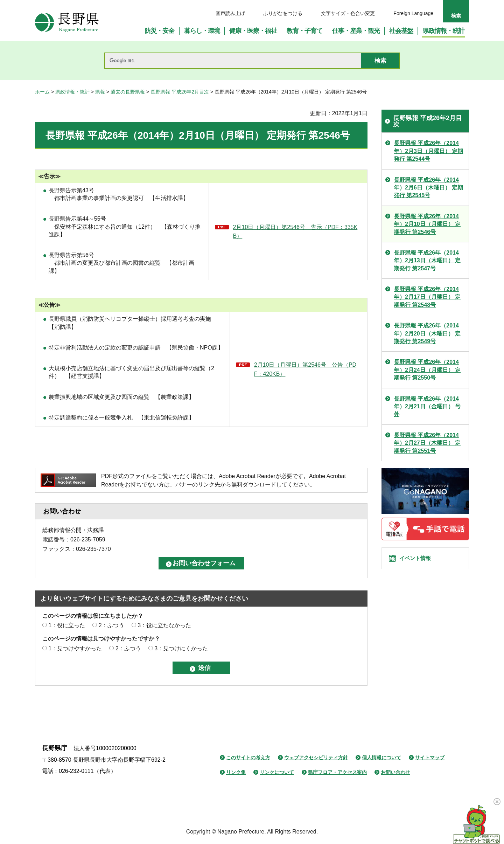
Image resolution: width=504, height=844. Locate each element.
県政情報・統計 (72, 92)
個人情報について (381, 757)
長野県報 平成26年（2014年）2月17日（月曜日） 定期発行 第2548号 (427, 297)
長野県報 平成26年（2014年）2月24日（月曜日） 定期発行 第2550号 (427, 370)
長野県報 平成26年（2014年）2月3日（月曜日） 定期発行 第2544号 (428, 151)
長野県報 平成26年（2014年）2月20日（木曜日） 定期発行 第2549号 (427, 333)
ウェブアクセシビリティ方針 (316, 757)
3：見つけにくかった (181, 648)
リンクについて (277, 772)
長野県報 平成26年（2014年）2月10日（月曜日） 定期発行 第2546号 (427, 224)
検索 (456, 16)
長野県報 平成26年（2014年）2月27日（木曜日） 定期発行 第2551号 (427, 443)
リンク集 (236, 772)
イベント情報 (420, 562)
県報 (100, 92)
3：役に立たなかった (164, 625)
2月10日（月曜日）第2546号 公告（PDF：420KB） (305, 369)
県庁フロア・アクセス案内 (337, 772)
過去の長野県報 (128, 92)
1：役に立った (67, 625)
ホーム (42, 92)
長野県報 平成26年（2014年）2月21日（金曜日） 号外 (427, 407)
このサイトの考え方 (248, 757)
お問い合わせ (395, 772)
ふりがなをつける (283, 13)
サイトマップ (430, 757)
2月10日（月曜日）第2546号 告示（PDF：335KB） (295, 232)
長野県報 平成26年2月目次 (180, 92)
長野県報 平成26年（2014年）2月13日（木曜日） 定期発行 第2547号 (427, 261)
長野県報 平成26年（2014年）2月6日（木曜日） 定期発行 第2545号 (428, 188)
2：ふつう (111, 625)
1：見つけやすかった (75, 648)
